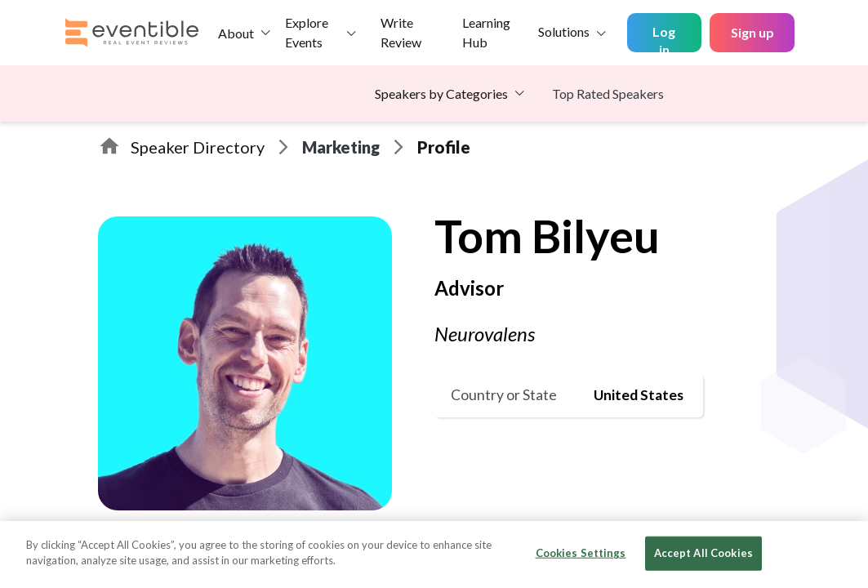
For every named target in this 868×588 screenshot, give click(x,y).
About (236, 33)
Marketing (341, 147)
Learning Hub (486, 32)
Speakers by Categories (441, 94)
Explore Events (307, 32)
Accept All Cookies (703, 553)
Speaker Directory (198, 147)
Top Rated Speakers (608, 94)
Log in (664, 38)
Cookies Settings (581, 553)
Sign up (752, 32)
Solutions (564, 31)
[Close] (842, 553)
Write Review (401, 32)
